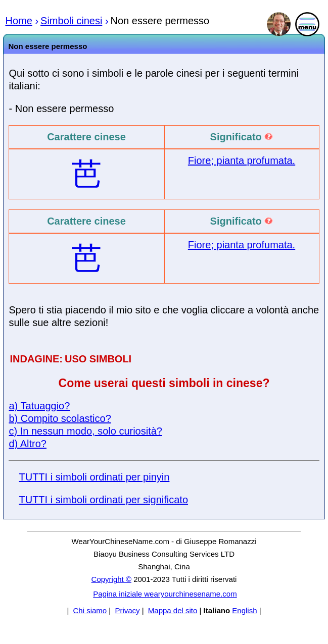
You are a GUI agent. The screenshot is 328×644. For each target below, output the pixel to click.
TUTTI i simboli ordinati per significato (103, 500)
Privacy (127, 610)
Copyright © (111, 579)
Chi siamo (90, 610)
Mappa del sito (173, 610)
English (244, 610)
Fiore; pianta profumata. (242, 160)
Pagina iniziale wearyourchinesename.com (165, 594)
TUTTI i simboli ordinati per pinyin (94, 477)
